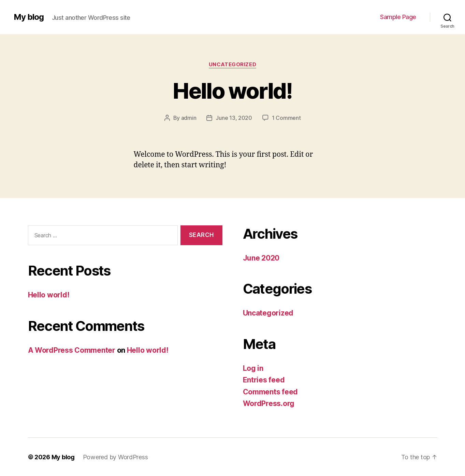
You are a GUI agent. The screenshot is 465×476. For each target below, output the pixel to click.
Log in (253, 368)
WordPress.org (269, 403)
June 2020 (261, 258)
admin (189, 118)
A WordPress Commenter (72, 350)
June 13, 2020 (234, 118)
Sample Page (398, 17)
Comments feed (271, 391)
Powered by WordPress (115, 457)
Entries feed (264, 380)
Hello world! (232, 91)
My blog (29, 17)
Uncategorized (232, 65)
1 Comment (286, 118)
